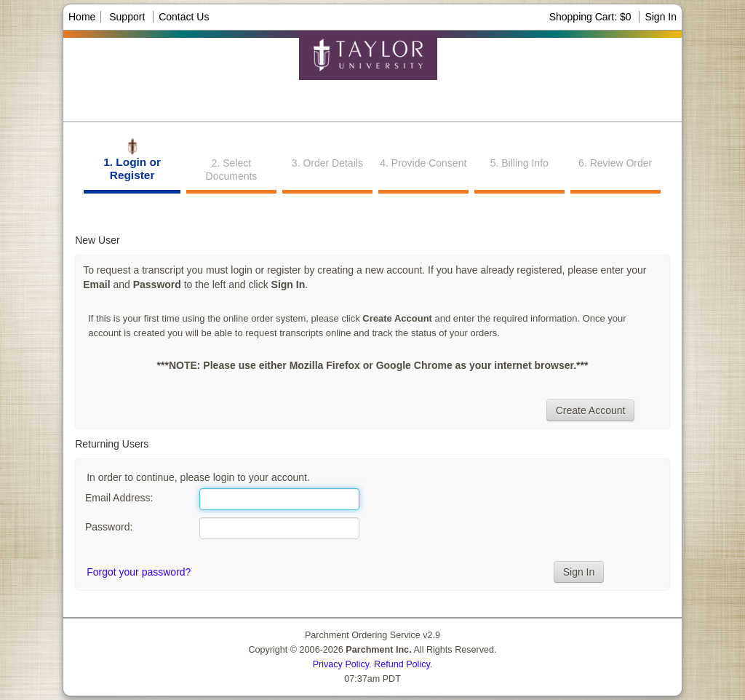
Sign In (661, 17)
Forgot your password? (139, 572)
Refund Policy (402, 664)
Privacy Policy (341, 664)
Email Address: (119, 498)
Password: (109, 527)
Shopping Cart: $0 (592, 17)
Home (82, 17)
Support (127, 17)
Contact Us (184, 17)
